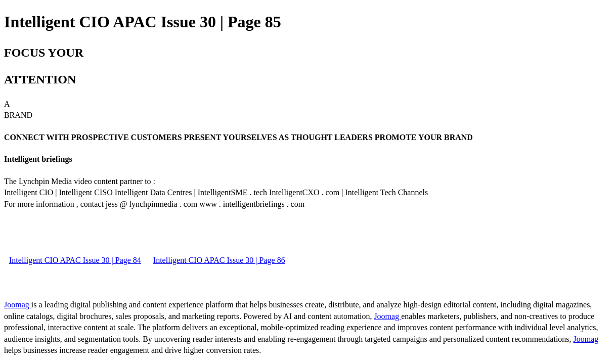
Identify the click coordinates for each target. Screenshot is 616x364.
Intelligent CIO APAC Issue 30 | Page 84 (75, 260)
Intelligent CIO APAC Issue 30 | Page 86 (219, 260)
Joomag (18, 305)
